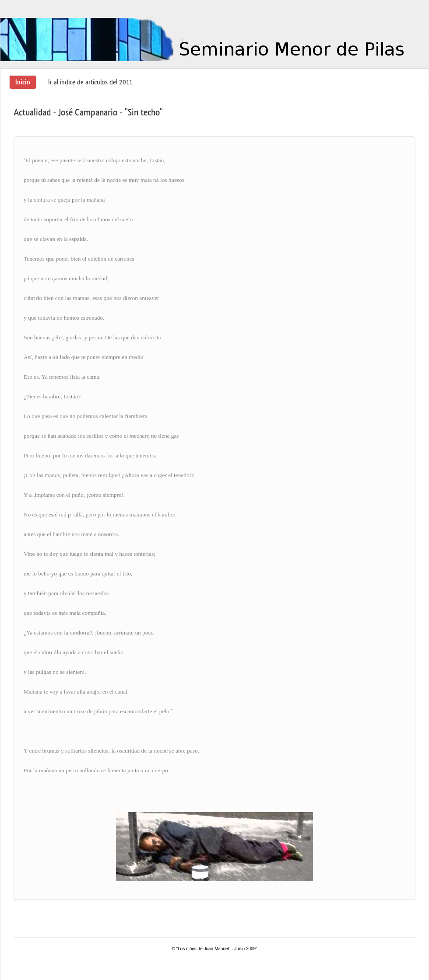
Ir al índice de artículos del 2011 (90, 82)
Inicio (23, 82)
